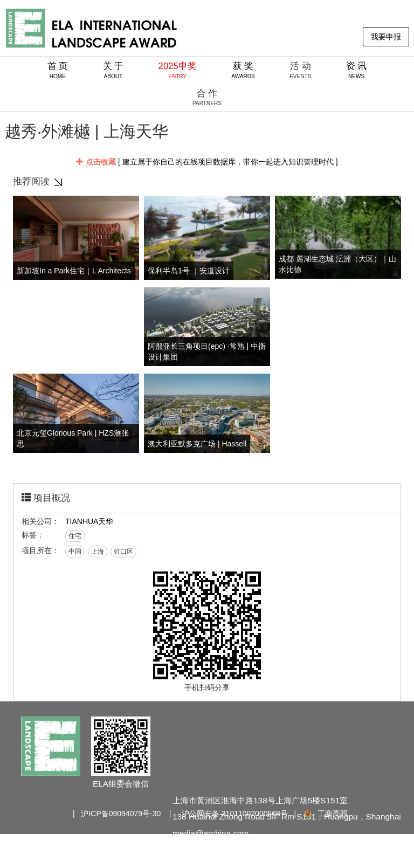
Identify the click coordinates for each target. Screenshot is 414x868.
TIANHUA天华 (89, 521)
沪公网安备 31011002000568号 (235, 814)
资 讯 (357, 70)
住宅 (75, 536)
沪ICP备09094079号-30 (121, 814)
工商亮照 (325, 814)
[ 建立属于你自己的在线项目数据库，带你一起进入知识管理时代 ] (207, 162)
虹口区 (123, 552)
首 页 (58, 70)
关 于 (113, 70)
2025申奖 (178, 70)
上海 (98, 552)
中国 (75, 552)
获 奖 (243, 70)
